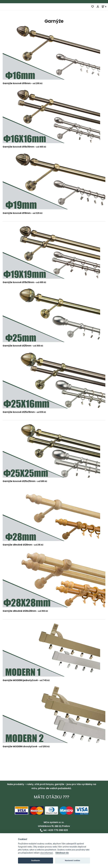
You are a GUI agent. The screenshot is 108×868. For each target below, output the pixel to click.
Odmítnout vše (62, 853)
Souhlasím (36, 860)
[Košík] (105, 7)
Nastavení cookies (72, 860)
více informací (47, 853)
